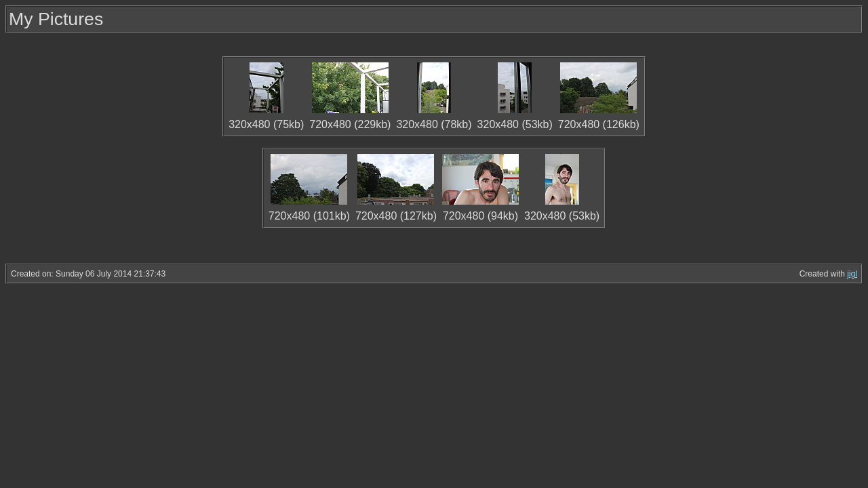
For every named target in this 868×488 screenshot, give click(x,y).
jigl (852, 274)
